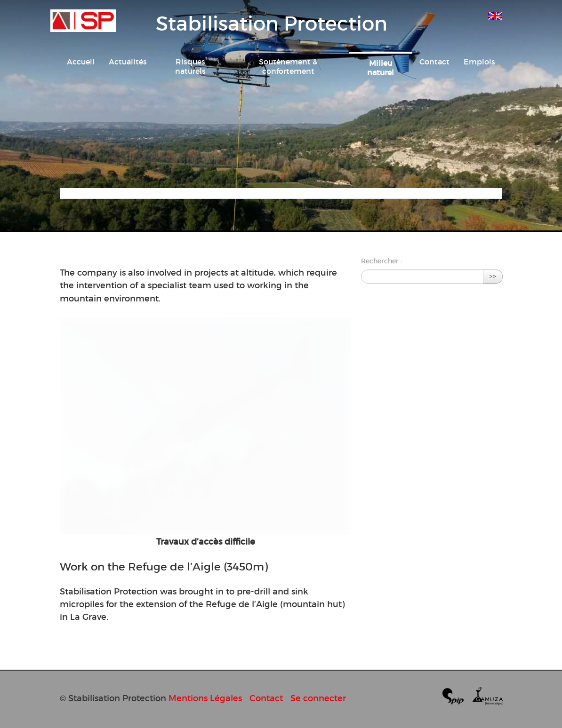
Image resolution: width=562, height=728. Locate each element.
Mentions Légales (205, 698)
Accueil (81, 62)
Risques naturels (190, 66)
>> (493, 276)
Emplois (479, 62)
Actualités (128, 62)
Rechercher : (381, 261)
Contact (434, 62)
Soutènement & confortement (288, 66)
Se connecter (318, 698)
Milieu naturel (381, 68)
